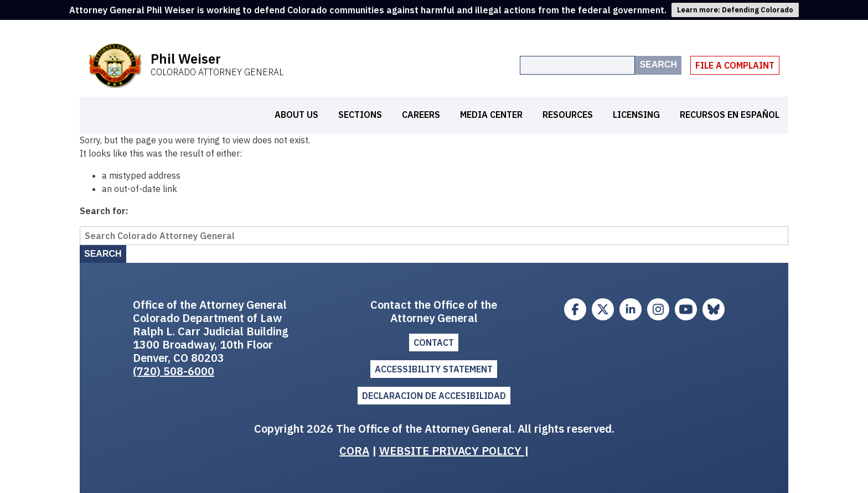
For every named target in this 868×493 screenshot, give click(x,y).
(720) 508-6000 (174, 371)
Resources (568, 115)
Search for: (104, 211)
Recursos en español (730, 115)
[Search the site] (577, 65)
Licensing (636, 115)
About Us (296, 115)
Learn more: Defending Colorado (735, 10)
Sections (360, 115)
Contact (434, 342)
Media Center (491, 115)
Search (658, 64)
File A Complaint (735, 65)
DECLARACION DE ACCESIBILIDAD (434, 396)
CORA (354, 451)
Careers (421, 115)
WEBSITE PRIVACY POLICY (452, 451)
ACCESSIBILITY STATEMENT (434, 369)
